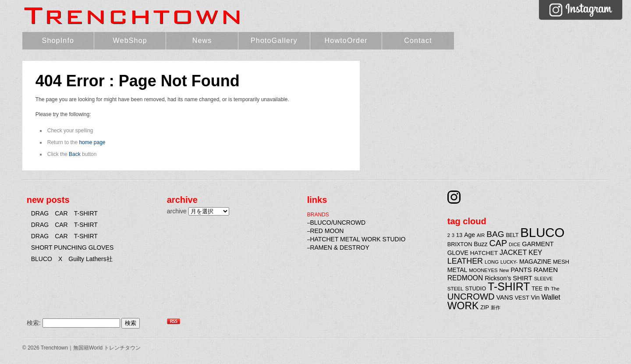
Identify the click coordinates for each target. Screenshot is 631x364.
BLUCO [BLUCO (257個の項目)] (542, 232)
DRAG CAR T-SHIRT (64, 213)
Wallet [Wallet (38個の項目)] (551, 297)
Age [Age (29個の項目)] (470, 235)
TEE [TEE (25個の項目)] (537, 288)
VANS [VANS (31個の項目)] (505, 297)
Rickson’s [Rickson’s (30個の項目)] (498, 278)
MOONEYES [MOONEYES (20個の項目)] (483, 270)
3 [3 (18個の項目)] (453, 235)
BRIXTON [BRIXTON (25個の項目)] (460, 244)
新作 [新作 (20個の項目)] (496, 307)
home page (92, 142)
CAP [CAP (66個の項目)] (498, 243)
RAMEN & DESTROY (339, 247)
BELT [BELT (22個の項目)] (512, 235)
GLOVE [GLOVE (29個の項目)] (458, 253)
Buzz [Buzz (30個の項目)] (480, 244)
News (202, 41)
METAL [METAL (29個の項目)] (457, 270)
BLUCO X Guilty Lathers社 (72, 259)
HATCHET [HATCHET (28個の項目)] (484, 253)
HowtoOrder (346, 41)
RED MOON (327, 231)
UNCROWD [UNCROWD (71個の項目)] (471, 297)
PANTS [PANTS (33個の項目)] (521, 270)
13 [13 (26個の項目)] (459, 235)
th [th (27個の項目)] (547, 288)
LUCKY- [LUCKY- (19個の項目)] (509, 262)
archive (177, 211)
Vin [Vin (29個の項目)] (535, 297)
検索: (34, 323)
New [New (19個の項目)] (504, 270)
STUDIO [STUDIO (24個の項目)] (476, 289)
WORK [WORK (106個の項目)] (463, 306)
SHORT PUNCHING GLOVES (73, 247)
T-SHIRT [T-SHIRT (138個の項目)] (509, 286)
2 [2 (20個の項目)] (449, 235)
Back (75, 154)
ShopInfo (58, 41)
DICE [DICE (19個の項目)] (514, 244)
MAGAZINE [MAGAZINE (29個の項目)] (535, 262)
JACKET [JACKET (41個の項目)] (513, 252)
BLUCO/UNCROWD (338, 223)
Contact (418, 41)
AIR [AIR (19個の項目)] (481, 235)
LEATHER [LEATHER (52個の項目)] (465, 261)
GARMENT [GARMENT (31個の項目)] (538, 244)
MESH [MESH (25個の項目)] (561, 262)
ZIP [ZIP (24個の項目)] (485, 307)
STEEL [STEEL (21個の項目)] (456, 288)
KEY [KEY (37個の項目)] (535, 253)
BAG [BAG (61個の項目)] (495, 234)
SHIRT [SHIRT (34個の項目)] (523, 278)
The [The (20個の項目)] (555, 289)
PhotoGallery (274, 41)
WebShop (130, 41)
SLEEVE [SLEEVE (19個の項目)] (544, 279)
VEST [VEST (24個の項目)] (522, 298)
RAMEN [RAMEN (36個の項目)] (546, 270)
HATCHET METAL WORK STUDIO (358, 239)
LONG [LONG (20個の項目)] (492, 262)
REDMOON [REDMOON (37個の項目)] (465, 278)
